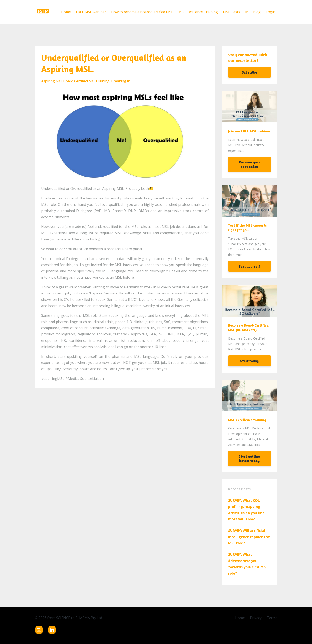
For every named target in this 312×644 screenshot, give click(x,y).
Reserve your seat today (249, 164)
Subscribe (249, 72)
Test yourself (249, 266)
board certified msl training (86, 81)
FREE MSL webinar (91, 12)
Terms (272, 618)
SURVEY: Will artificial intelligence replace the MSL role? (249, 537)
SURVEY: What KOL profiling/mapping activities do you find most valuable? (246, 510)
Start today (249, 361)
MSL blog (253, 12)
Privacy (256, 618)
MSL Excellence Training (198, 12)
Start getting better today (249, 458)
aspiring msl (51, 81)
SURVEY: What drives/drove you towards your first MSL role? (248, 564)
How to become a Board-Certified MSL (142, 12)
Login (271, 12)
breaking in (121, 81)
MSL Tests (232, 12)
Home (66, 12)
